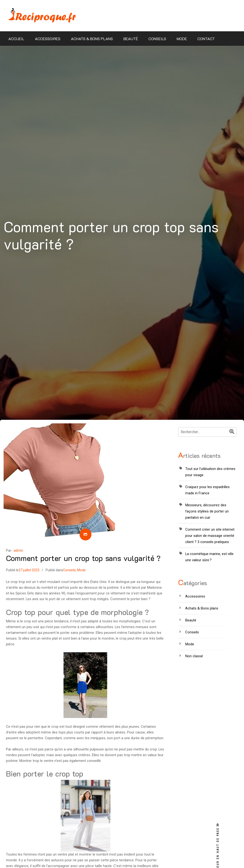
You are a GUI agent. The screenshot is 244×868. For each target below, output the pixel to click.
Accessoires (48, 39)
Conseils (157, 39)
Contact (206, 39)
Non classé (194, 656)
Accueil (16, 39)
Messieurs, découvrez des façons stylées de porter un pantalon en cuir (207, 511)
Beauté (131, 39)
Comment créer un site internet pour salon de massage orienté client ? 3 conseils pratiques (210, 536)
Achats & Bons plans (92, 39)
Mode (182, 39)
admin (18, 550)
